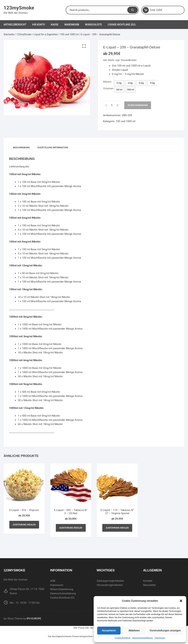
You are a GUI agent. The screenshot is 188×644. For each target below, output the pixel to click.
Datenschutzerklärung (142, 638)
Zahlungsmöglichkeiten (110, 582)
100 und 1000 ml (69, 34)
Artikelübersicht (15, 25)
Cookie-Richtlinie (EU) (122, 25)
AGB (53, 582)
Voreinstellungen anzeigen (165, 630)
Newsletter (149, 586)
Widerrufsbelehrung (62, 590)
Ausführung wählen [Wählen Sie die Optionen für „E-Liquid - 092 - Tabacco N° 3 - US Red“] (71, 529)
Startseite (9, 34)
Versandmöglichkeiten (110, 586)
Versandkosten (129, 60)
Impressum (160, 638)
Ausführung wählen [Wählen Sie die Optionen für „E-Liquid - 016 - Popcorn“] (24, 525)
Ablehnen (134, 630)
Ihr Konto (39, 25)
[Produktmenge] (112, 105)
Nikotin (107, 82)
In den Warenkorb (138, 105)
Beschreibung (23, 148)
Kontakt (148, 582)
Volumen (108, 88)
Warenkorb (72, 25)
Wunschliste (93, 25)
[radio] (119, 83)
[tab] (23, 148)
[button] (181, 601)
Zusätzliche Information (57, 148)
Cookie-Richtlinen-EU (62, 598)
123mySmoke (19, 8)
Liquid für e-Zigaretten (46, 34)
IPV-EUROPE (34, 619)
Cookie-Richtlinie (123, 638)
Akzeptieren (109, 630)
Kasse (55, 25)
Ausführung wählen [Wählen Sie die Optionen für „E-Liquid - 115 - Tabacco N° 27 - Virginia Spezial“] (117, 529)
